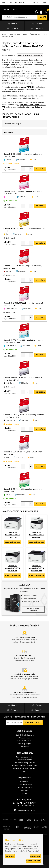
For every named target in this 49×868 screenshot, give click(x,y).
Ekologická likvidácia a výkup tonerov (25, 766)
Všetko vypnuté (33, 861)
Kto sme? (25, 782)
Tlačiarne (12, 28)
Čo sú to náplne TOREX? (33, 609)
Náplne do (13, 535)
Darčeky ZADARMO (25, 760)
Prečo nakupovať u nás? (25, 757)
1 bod (34, 160)
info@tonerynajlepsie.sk (26, 810)
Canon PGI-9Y (24, 78)
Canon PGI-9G (26, 76)
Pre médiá (25, 790)
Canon (25, 34)
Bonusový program (25, 744)
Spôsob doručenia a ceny (25, 735)
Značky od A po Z (25, 741)
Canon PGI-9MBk (32, 74)
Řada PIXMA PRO (35, 34)
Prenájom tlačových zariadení (25, 768)
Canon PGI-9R (7, 74)
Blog (25, 771)
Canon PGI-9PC (8, 78)
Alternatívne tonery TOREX (25, 763)
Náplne (12, 23)
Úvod (5, 34)
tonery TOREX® (27, 87)
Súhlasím (10, 856)
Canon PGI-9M (25, 81)
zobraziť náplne (13, 542)
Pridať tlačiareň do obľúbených (30, 55)
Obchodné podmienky (25, 787)
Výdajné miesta (25, 738)
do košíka (40, 169)
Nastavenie (35, 856)
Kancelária (37, 28)
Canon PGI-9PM (8, 83)
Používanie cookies (25, 785)
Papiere (37, 23)
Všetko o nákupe (40, 2)
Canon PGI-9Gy (26, 83)
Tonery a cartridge (15, 34)
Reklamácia (25, 746)
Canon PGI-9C (7, 76)
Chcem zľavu (33, 723)
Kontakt (25, 793)
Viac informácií (33, 851)
